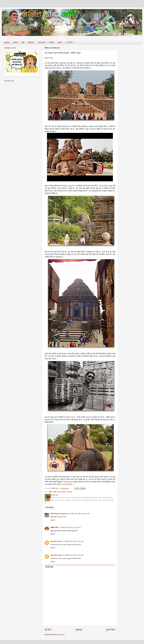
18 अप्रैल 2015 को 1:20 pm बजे (79, 514)
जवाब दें (53, 520)
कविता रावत (55, 527)
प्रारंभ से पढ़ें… (50, 58)
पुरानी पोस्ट (111, 630)
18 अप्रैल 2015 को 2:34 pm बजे (70, 527)
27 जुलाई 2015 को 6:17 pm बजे (73, 541)
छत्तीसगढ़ (31, 42)
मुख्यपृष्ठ (7, 42)
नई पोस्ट (48, 630)
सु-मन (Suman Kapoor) (59, 514)
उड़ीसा (50, 492)
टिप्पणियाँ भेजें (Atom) (58, 635)
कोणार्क (64, 492)
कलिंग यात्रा (57, 492)
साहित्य (15, 42)
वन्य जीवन (69, 42)
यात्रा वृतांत (41, 42)
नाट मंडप (69, 492)
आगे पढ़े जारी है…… (69, 484)
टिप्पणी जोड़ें (49, 567)
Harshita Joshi (56, 541)
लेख (23, 42)
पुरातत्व (60, 42)
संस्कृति (51, 42)
